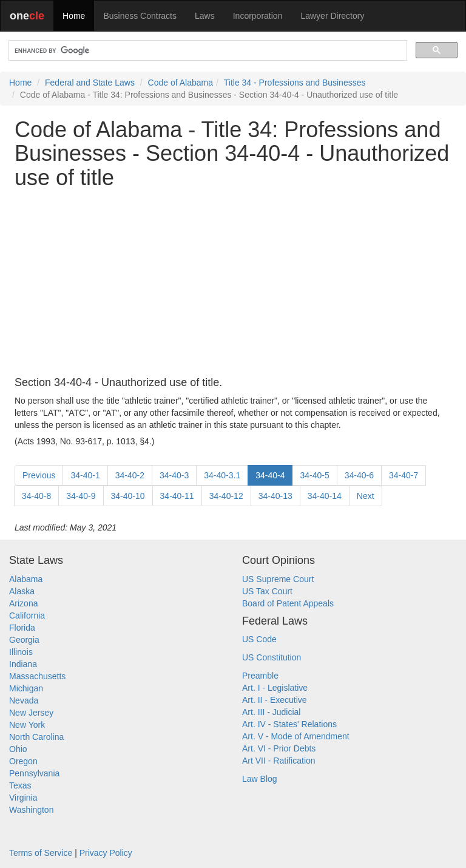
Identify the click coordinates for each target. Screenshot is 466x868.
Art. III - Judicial (271, 712)
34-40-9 (81, 496)
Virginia (23, 798)
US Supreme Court (278, 579)
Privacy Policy (106, 853)
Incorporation (258, 16)
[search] (207, 51)
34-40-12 (226, 496)
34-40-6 (359, 475)
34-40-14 (325, 496)
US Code (259, 639)
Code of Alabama (181, 83)
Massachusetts (37, 676)
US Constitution (272, 657)
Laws (205, 16)
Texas (20, 785)
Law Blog (260, 779)
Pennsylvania (34, 773)
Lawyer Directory (332, 16)
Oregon (23, 761)
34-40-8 (36, 496)
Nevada (24, 700)
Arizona (23, 603)
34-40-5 (314, 475)
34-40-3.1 (222, 475)
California (27, 615)
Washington (31, 810)
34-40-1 (85, 475)
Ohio (18, 749)
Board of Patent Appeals (288, 603)
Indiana (23, 664)
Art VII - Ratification (279, 761)
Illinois (21, 652)
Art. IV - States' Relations (289, 724)
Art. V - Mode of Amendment (296, 736)
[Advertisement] (233, 283)
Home (74, 16)
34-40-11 (177, 496)
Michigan (26, 688)
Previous (39, 475)
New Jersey (31, 713)
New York (27, 725)
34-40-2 (130, 475)
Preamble (260, 676)
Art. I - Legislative (275, 688)
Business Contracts (140, 16)
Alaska (22, 591)
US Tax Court (267, 591)
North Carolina (36, 737)
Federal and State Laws (90, 83)
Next (366, 496)
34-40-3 (174, 475)
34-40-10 (128, 496)
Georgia (24, 640)
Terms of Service (41, 853)
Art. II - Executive (275, 700)
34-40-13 (275, 496)
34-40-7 (404, 475)
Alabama (26, 579)
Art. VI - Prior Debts (279, 748)
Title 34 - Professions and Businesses (295, 83)
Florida (22, 628)
